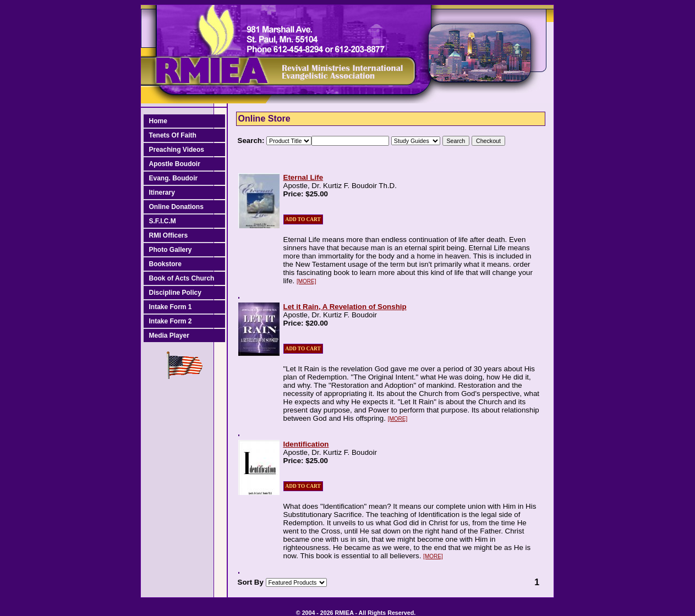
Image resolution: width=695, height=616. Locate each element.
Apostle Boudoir (175, 164)
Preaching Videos (177, 150)
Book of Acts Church (182, 278)
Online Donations (176, 207)
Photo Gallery (171, 250)
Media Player (169, 335)
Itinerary (162, 193)
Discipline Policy (175, 293)
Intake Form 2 (171, 321)
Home (158, 121)
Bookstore (165, 264)
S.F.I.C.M (163, 221)
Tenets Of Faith (173, 135)
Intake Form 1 (171, 307)
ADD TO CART (303, 219)
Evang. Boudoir (174, 178)
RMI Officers (169, 235)
